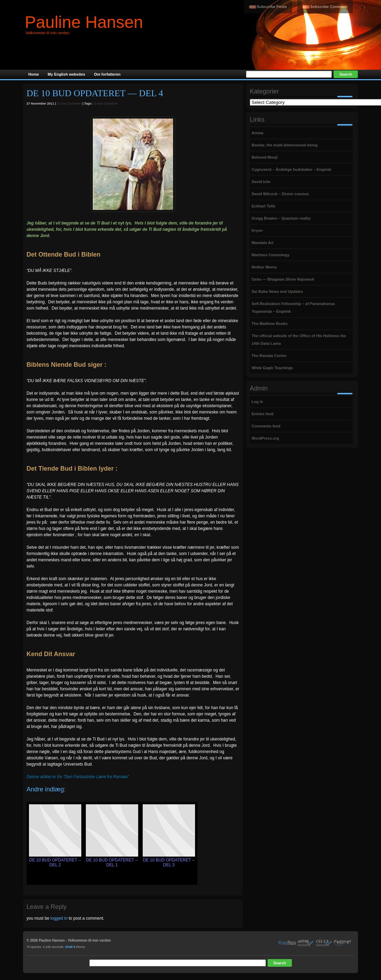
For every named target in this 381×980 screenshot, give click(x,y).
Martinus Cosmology (271, 255)
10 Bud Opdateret (69, 104)
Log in (257, 402)
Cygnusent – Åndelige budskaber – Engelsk (292, 169)
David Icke (261, 182)
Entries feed (263, 414)
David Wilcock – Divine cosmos (280, 194)
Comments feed (266, 426)
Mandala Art (263, 243)
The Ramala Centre (269, 356)
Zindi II (70, 947)
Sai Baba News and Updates (277, 291)
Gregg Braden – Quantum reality (281, 218)
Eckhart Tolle (263, 206)
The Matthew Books (270, 324)
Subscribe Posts (272, 7)
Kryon (257, 230)
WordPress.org (265, 438)
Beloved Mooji (265, 157)
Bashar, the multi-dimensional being (285, 145)
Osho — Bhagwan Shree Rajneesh (283, 279)
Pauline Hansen (84, 22)
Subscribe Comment (329, 7)
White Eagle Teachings (272, 368)
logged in (59, 918)
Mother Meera (264, 267)
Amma (257, 133)
